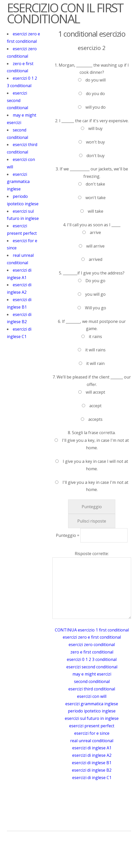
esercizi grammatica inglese (18, 182)
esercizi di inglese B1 (92, 763)
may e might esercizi (92, 674)
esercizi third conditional (92, 689)
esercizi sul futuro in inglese (92, 718)
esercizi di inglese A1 (92, 748)
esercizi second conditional (17, 100)
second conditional (92, 681)
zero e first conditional (92, 652)
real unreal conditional (92, 741)
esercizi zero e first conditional (92, 637)
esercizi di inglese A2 (92, 755)
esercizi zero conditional (92, 645)
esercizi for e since (92, 733)
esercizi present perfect (92, 726)
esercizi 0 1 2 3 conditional (92, 659)
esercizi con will (92, 696)
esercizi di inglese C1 (92, 778)
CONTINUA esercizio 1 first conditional (92, 630)
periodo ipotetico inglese (92, 711)
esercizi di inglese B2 (92, 770)
